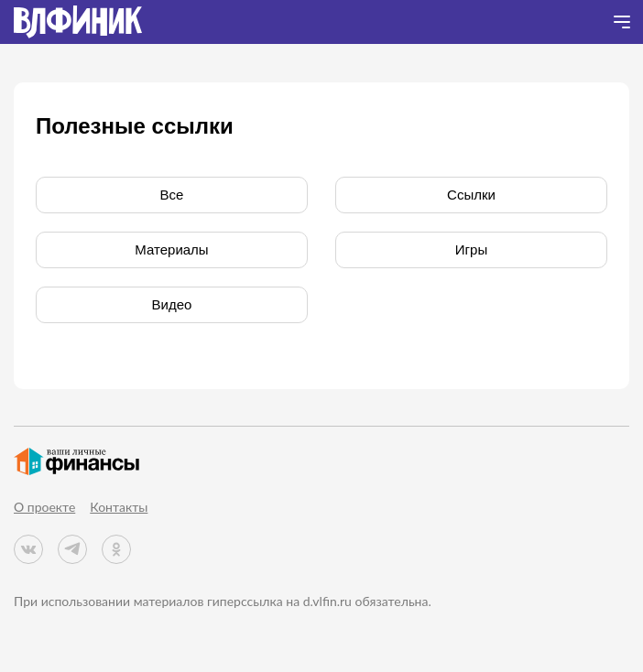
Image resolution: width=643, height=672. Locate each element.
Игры (471, 249)
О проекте (44, 507)
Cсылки (471, 195)
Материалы (171, 249)
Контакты (119, 507)
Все (172, 195)
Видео (172, 304)
